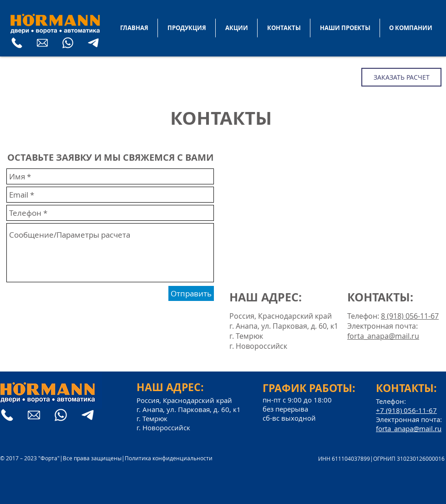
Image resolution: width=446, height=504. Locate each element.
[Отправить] (191, 293)
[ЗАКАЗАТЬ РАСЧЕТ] (401, 77)
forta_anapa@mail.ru (383, 336)
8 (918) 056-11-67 (410, 316)
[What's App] (68, 43)
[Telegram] (93, 43)
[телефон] (17, 43)
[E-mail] (42, 43)
